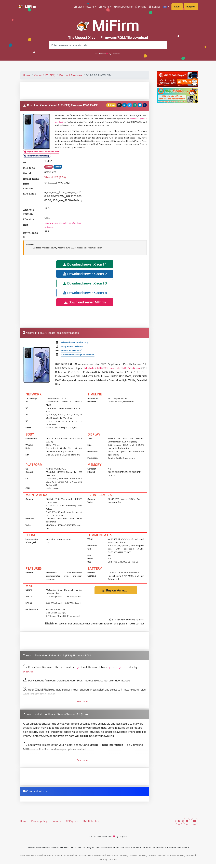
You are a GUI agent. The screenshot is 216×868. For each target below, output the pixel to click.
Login (177, 7)
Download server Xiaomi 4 (85, 293)
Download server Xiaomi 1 (85, 264)
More (104, 7)
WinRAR (28, 672)
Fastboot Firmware (71, 75)
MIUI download (71, 855)
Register (191, 7)
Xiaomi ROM (113, 855)
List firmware (84, 7)
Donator (56, 821)
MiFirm (27, 7)
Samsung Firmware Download (152, 855)
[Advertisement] (85, 90)
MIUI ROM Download (96, 855)
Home (26, 75)
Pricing (141, 7)
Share (111, 105)
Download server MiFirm (85, 302)
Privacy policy (39, 821)
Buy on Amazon (116, 590)
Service (155, 7)
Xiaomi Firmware (28, 855)
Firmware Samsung (176, 855)
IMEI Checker (124, 7)
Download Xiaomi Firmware (50, 855)
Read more (83, 701)
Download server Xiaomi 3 (85, 283)
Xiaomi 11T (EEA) (45, 75)
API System (72, 821)
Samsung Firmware (128, 855)
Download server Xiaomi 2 (85, 274)
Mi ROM (82, 855)
